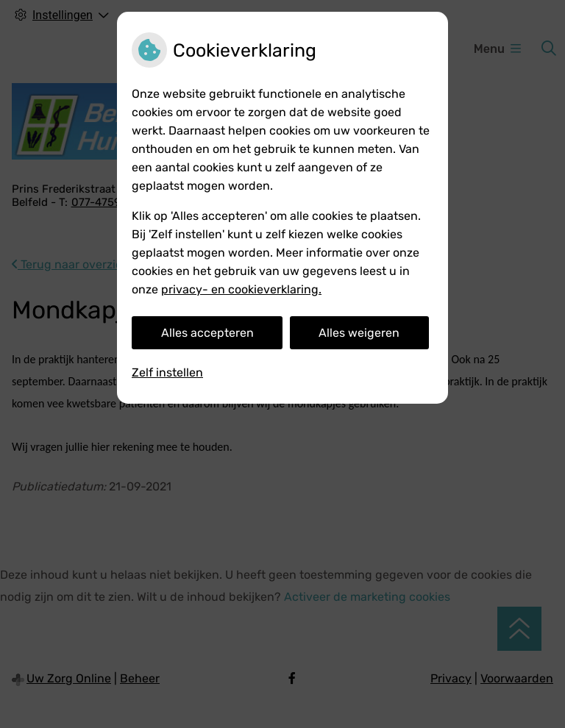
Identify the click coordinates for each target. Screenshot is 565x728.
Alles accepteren (207, 333)
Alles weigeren (359, 333)
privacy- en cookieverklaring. (241, 289)
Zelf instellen (167, 372)
